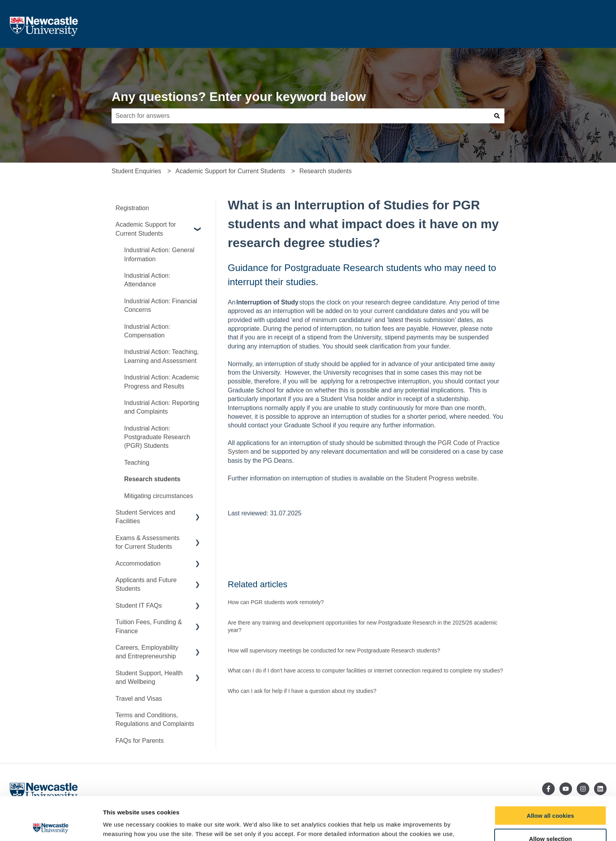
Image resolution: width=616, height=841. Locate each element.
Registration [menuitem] (132, 208)
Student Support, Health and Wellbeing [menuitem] (149, 677)
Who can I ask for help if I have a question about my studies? (302, 691)
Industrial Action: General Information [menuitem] (159, 254)
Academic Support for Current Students (230, 171)
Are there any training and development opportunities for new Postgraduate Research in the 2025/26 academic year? (363, 627)
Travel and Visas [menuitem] (139, 699)
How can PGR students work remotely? (276, 602)
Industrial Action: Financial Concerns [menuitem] (161, 305)
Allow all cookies (551, 772)
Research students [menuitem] (152, 479)
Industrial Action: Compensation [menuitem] (147, 331)
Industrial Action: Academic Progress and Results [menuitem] (162, 382)
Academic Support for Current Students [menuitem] (146, 229)
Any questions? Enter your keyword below (239, 97)
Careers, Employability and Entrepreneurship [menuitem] (147, 652)
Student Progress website (441, 478)
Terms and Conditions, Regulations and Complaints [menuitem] (155, 719)
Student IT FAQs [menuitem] (139, 606)
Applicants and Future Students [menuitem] (146, 584)
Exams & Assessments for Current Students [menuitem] (148, 542)
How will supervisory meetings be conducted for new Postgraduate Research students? (334, 650)
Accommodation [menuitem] (138, 563)
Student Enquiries (136, 171)
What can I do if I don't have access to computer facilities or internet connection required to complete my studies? (366, 671)
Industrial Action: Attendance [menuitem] (147, 280)
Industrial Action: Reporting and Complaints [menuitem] (162, 407)
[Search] (497, 116)
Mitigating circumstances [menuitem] (159, 496)
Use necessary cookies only (550, 818)
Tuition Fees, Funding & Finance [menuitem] (149, 626)
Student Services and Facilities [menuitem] (145, 517)
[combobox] (301, 116)
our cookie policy (141, 800)
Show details (412, 826)
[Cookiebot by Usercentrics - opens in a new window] (51, 826)
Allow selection (550, 795)
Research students (325, 171)
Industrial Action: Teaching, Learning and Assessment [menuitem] (161, 356)
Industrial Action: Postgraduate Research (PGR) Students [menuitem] (157, 437)
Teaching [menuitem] (137, 463)
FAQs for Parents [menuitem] (140, 741)
